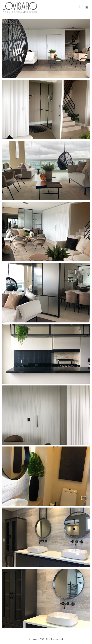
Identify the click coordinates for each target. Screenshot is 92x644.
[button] (79, 7)
